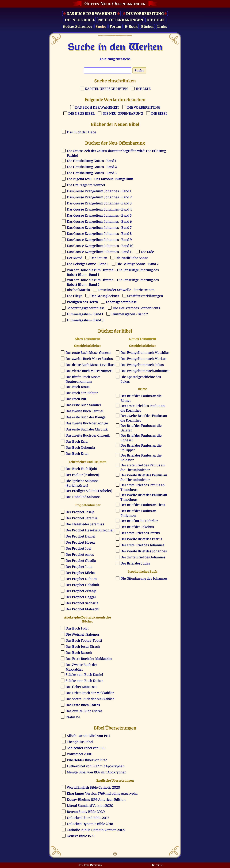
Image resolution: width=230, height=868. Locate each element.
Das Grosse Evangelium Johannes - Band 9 (99, 239)
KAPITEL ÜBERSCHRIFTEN (106, 88)
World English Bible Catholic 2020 (93, 787)
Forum (115, 26)
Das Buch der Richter (82, 393)
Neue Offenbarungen (121, 20)
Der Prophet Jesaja (80, 512)
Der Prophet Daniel (80, 536)
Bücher (148, 26)
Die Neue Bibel (80, 20)
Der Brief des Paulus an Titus (143, 505)
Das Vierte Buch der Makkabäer (90, 699)
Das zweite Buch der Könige (87, 423)
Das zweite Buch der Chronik (88, 435)
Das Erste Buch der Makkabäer (89, 658)
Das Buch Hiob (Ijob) (81, 468)
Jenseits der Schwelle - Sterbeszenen (126, 290)
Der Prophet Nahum (81, 578)
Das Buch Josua (78, 386)
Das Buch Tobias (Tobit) (84, 640)
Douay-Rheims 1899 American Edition (96, 799)
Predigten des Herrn (82, 302)
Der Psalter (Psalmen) (82, 474)
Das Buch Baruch (79, 652)
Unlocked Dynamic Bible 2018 (90, 824)
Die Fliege (75, 296)
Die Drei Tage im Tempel (86, 185)
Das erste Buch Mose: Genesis (88, 352)
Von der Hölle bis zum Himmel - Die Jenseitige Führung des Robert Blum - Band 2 (113, 282)
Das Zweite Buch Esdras (84, 711)
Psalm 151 (73, 717)
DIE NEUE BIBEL (81, 113)
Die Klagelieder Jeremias (85, 524)
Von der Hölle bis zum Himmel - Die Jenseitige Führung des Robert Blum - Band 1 (113, 272)
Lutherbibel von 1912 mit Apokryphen (96, 766)
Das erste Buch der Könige (86, 417)
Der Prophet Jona (79, 566)
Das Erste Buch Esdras (83, 705)
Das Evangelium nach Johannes (145, 371)
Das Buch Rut (76, 399)
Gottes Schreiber (78, 26)
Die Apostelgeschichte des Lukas (141, 379)
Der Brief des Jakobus (137, 527)
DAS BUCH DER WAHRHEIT (97, 107)
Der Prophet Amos (80, 554)
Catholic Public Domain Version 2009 (96, 830)
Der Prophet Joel (78, 548)
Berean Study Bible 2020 (86, 811)
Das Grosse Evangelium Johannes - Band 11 (100, 252)
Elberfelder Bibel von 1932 (87, 760)
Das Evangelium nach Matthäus (145, 352)
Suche (101, 26)
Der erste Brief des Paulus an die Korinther (143, 408)
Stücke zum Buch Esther (84, 680)
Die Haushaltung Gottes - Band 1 (92, 160)
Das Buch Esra (77, 441)
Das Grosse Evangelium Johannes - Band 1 (99, 191)
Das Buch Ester (77, 453)
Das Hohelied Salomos (83, 497)
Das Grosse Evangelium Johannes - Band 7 (99, 227)
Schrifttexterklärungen (145, 296)
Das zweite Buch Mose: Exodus (89, 358)
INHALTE (143, 88)
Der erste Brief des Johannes (142, 545)
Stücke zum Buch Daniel (84, 674)
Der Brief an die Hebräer (139, 520)
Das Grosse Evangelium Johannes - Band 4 (99, 209)
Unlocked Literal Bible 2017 (88, 817)
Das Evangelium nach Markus (143, 358)
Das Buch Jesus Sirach (83, 646)
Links (162, 26)
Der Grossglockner (105, 296)
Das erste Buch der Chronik (87, 429)
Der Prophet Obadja (81, 560)
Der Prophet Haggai (81, 597)
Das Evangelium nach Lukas (142, 364)
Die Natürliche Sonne (132, 258)
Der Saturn (99, 258)
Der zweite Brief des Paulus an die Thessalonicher (144, 477)
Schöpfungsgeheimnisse (86, 308)
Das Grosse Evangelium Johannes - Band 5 (99, 215)
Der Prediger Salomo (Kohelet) (89, 490)
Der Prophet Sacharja (82, 603)
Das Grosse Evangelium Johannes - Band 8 (99, 233)
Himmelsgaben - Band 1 (85, 314)
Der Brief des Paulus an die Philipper (141, 447)
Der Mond (75, 258)
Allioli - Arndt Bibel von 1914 (88, 735)
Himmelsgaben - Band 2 (130, 314)
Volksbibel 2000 (80, 754)
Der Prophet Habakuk (82, 585)
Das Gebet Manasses (81, 686)
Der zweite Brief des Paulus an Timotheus (144, 497)
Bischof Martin (78, 290)
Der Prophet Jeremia (82, 518)
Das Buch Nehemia (80, 447)
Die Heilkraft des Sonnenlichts (136, 308)
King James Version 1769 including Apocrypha (102, 793)
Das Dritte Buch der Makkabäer (90, 693)
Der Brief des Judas (135, 563)
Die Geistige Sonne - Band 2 (137, 264)
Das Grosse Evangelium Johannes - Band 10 (100, 245)
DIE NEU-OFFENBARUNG (123, 113)
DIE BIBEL (159, 113)
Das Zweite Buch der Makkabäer (81, 667)
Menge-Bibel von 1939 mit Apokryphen (97, 772)
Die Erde (147, 252)
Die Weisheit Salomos (83, 634)
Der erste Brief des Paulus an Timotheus (143, 487)
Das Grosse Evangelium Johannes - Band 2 (99, 197)
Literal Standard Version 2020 (90, 805)
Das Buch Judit (77, 628)
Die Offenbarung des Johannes (144, 578)
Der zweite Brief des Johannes (144, 551)
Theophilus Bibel (80, 742)
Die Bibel (156, 20)
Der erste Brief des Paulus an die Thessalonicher (143, 467)
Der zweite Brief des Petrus (141, 539)
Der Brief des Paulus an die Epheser (141, 438)
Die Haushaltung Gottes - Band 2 (92, 167)
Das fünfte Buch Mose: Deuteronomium (83, 379)
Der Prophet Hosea (80, 542)
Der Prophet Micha (80, 572)
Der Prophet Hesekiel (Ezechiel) (90, 530)
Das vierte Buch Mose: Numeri (89, 371)
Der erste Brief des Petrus (140, 533)
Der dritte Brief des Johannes (143, 557)
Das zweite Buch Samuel (84, 411)
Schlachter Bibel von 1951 (86, 748)
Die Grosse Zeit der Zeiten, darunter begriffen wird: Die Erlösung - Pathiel (117, 153)
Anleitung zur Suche (115, 59)
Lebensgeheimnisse (121, 302)
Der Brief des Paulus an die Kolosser (141, 457)
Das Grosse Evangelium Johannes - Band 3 (99, 203)
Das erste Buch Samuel (83, 405)
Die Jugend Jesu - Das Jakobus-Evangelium (100, 179)
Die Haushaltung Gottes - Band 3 (92, 173)
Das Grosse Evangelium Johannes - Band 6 (99, 221)
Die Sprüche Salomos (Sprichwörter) (82, 483)
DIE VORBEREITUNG (144, 107)
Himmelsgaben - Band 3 (85, 320)
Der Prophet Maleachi (82, 609)
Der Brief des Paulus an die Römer (141, 398)
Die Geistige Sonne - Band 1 (88, 264)
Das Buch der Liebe (81, 132)
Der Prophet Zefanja (81, 591)
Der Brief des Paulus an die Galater (141, 428)
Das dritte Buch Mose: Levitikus (90, 364)
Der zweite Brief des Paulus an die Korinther (144, 418)
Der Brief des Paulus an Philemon (138, 513)
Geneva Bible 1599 (81, 836)
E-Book (131, 26)
